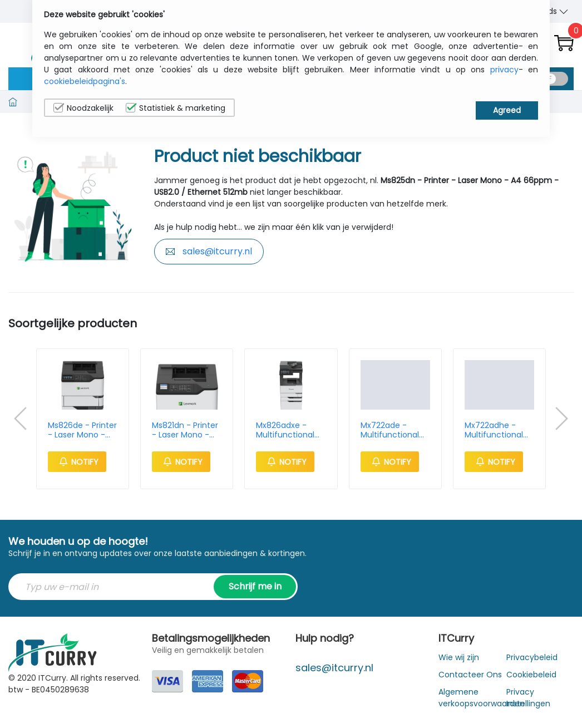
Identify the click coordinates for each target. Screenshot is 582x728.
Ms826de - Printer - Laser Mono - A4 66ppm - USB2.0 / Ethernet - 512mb (82, 430)
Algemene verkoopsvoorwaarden (482, 698)
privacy (504, 70)
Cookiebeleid (531, 675)
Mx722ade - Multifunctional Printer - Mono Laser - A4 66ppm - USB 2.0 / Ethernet (393, 430)
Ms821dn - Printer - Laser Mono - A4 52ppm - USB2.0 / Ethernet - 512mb (185, 430)
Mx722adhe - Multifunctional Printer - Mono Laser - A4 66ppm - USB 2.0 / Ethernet (497, 430)
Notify (77, 462)
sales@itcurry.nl (209, 251)
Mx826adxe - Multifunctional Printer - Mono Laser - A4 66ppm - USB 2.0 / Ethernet (288, 430)
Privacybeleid (532, 657)
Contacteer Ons (470, 675)
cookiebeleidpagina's (85, 81)
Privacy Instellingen (528, 698)
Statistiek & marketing (176, 108)
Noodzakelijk (83, 108)
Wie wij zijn (459, 657)
